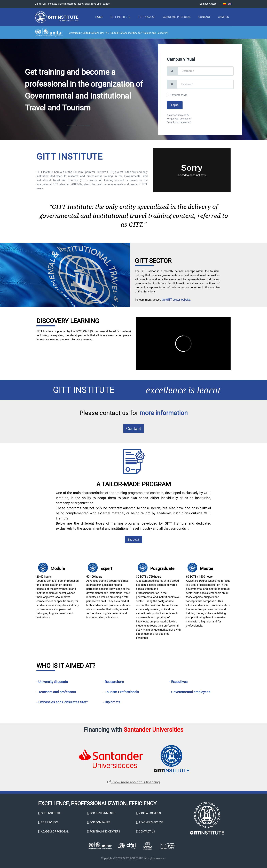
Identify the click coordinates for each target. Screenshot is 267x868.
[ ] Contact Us (146, 832)
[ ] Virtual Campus (148, 813)
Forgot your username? (179, 119)
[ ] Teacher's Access (150, 822)
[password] (205, 84)
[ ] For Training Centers (104, 832)
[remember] (168, 95)
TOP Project (147, 17)
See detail (134, 540)
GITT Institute (120, 17)
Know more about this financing (134, 782)
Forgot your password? (179, 122)
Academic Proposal (177, 17)
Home (99, 17)
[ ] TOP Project (48, 822)
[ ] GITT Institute (49, 813)
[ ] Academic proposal (53, 832)
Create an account (178, 115)
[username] (206, 71)
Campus (223, 17)
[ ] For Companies (99, 822)
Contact (204, 17)
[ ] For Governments (101, 813)
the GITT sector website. (176, 300)
